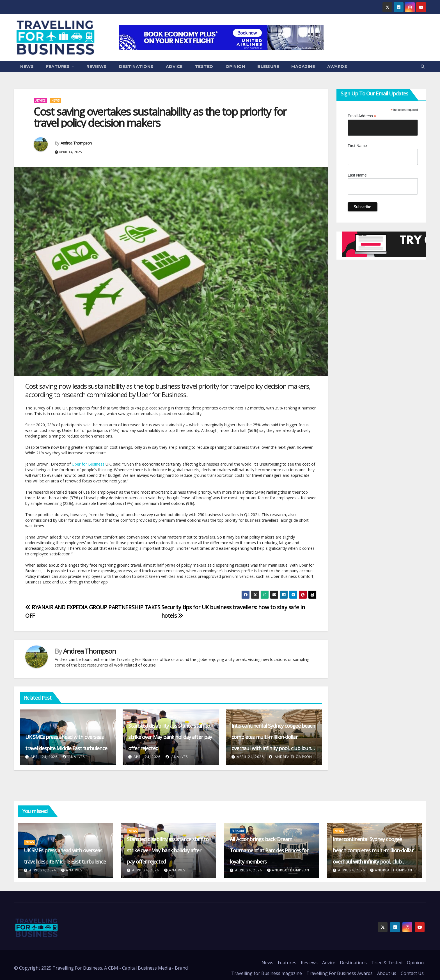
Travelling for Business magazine (267, 973)
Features (60, 67)
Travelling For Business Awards (340, 973)
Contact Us (412, 973)
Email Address (362, 116)
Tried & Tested (387, 963)
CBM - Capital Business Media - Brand (148, 968)
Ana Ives (74, 757)
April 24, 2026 (44, 757)
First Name (357, 146)
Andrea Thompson (76, 143)
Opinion (235, 67)
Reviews (97, 67)
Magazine (303, 67)
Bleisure (268, 67)
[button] (423, 66)
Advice (174, 67)
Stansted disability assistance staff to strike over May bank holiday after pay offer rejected (170, 737)
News (27, 67)
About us (387, 973)
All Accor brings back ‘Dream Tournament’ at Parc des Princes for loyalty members (269, 850)
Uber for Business (88, 464)
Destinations (136, 67)
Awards (337, 67)
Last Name (357, 175)
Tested (204, 67)
